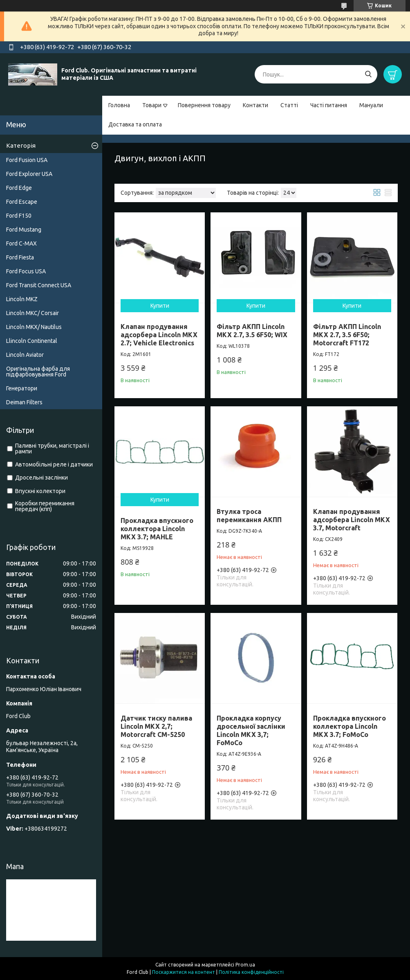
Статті (289, 105)
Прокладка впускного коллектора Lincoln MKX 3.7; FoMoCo (350, 726)
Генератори (22, 388)
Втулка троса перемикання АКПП (249, 516)
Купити (160, 306)
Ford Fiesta (20, 257)
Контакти (255, 105)
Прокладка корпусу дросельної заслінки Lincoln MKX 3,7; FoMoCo (251, 730)
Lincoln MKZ (22, 299)
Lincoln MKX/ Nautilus (34, 327)
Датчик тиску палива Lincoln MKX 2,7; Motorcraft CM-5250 (156, 726)
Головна (119, 105)
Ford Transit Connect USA (39, 285)
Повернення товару (204, 105)
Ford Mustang (24, 230)
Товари (152, 105)
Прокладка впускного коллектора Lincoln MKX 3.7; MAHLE (157, 529)
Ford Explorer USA (29, 174)
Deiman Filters (24, 402)
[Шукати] (368, 74)
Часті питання (329, 105)
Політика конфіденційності (251, 972)
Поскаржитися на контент (184, 972)
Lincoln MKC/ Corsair (32, 313)
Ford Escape (22, 202)
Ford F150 (19, 216)
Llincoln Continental (32, 341)
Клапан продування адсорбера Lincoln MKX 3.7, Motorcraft (352, 520)
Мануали (371, 105)
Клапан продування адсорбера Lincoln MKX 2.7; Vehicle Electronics (159, 335)
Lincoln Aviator (25, 355)
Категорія (21, 145)
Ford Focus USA (26, 271)
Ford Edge (19, 188)
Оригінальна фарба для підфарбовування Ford (38, 372)
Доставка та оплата (135, 124)
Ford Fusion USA (27, 160)
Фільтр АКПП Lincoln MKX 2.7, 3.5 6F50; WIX (252, 331)
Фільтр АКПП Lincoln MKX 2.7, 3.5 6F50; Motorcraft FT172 (347, 335)
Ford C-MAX (21, 243)
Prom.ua (245, 965)
